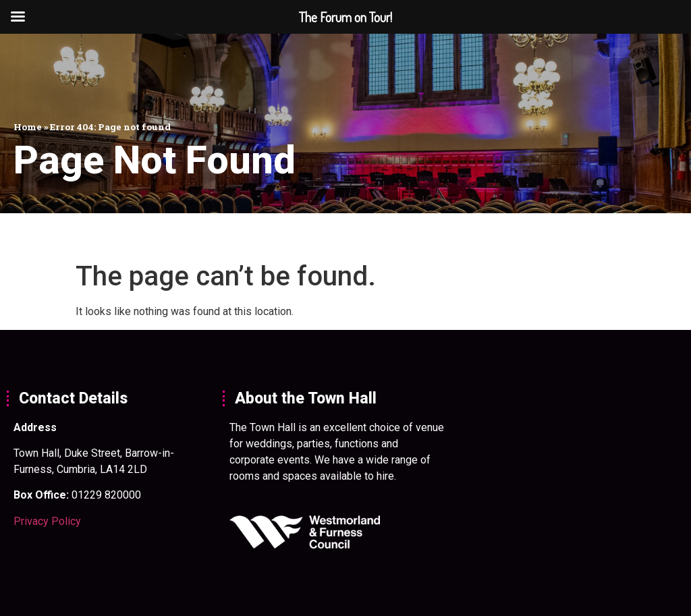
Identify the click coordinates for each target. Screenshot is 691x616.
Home (28, 127)
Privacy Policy (47, 521)
